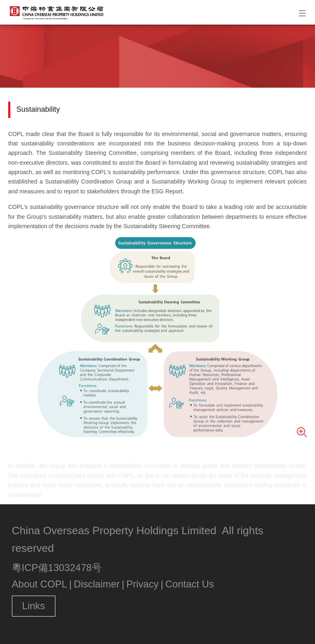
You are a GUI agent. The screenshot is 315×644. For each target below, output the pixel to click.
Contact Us (190, 584)
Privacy (143, 584)
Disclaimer (97, 584)
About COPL (40, 584)
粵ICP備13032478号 (57, 568)
